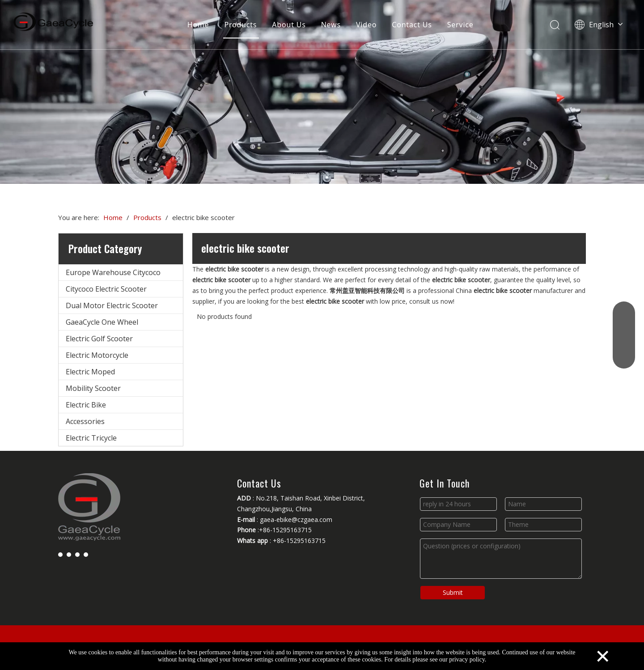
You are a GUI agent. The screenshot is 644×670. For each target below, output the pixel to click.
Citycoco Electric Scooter (106, 289)
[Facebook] (60, 554)
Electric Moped (90, 372)
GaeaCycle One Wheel (102, 322)
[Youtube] (77, 554)
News (331, 25)
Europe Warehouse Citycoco (113, 272)
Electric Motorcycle (97, 355)
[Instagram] (86, 554)
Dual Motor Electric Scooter (112, 305)
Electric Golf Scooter (99, 339)
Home (198, 25)
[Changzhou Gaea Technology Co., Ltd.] (322, 92)
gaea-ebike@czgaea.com (296, 519)
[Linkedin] (69, 554)
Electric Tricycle (91, 438)
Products (240, 25)
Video (366, 25)
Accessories (85, 421)
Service (460, 25)
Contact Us (412, 25)
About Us (289, 25)
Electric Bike (86, 405)
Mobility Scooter (93, 388)
